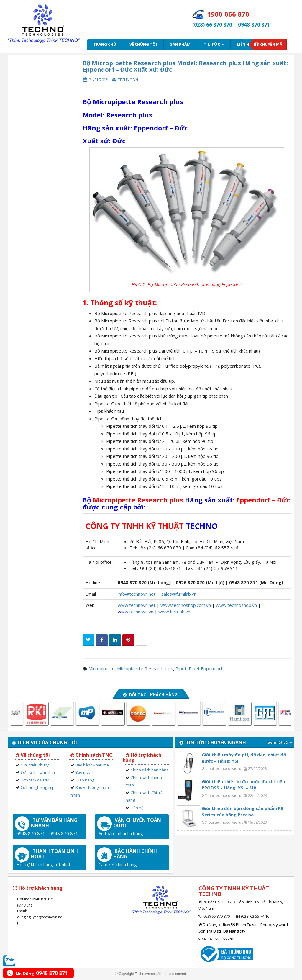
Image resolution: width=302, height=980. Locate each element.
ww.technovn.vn (137, 612)
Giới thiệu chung (35, 765)
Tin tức (214, 44)
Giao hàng (85, 780)
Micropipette (102, 668)
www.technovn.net (137, 605)
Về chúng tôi (143, 44)
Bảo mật (83, 772)
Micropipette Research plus (145, 668)
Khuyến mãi (271, 44)
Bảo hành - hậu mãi (93, 765)
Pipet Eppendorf (206, 668)
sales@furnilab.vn (179, 594)
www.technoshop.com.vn (186, 605)
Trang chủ (105, 44)
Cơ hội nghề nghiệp (38, 787)
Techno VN (128, 80)
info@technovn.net (137, 594)
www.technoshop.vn (236, 605)
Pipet (181, 668)
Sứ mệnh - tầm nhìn (38, 772)
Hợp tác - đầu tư (35, 780)
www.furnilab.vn (174, 612)
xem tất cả (280, 742)
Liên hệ (244, 44)
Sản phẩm (180, 44)
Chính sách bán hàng (150, 770)
